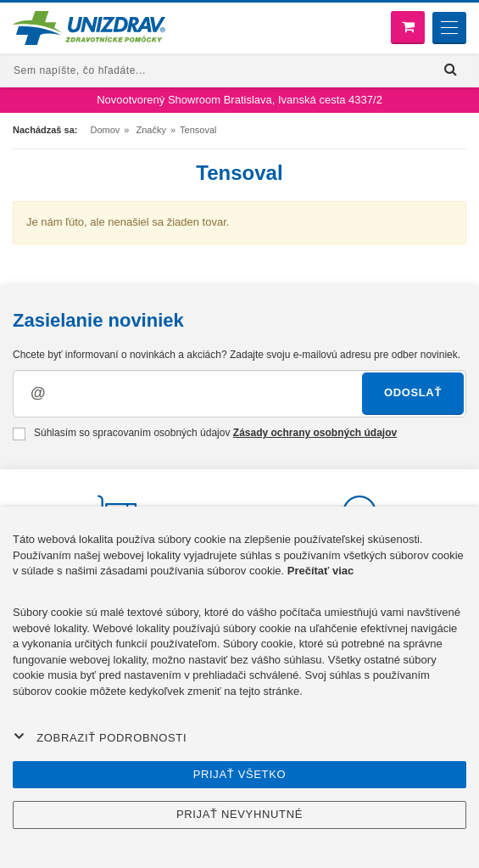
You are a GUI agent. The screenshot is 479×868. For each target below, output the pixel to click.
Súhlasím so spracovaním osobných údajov (205, 434)
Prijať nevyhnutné (239, 814)
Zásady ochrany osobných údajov (315, 433)
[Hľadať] (451, 70)
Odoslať (413, 392)
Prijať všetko (240, 774)
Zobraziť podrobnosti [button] (100, 737)
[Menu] (449, 28)
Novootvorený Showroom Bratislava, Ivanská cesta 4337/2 (239, 100)
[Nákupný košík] (408, 28)
